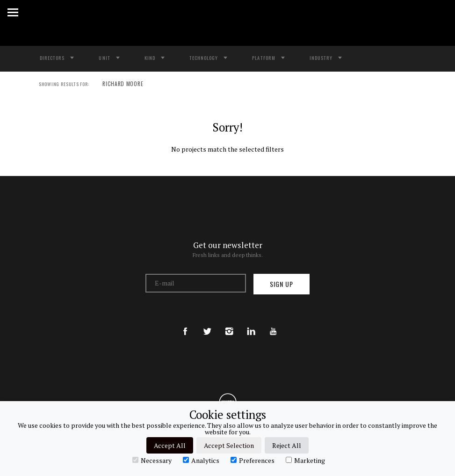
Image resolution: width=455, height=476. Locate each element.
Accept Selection (229, 445)
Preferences (253, 460)
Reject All (287, 445)
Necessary (152, 460)
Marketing (305, 460)
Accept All (170, 445)
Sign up (282, 284)
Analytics (201, 460)
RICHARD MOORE (118, 85)
